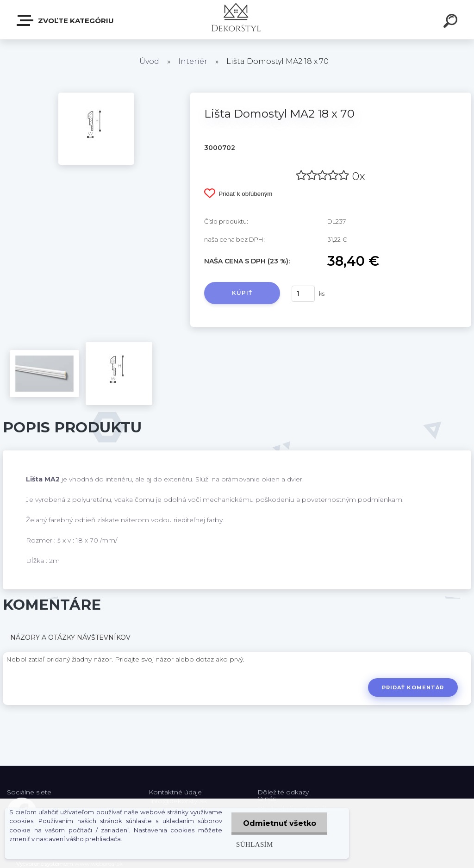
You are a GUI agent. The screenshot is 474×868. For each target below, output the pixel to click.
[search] (452, 22)
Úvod (149, 61)
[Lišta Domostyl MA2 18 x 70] (96, 96)
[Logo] (237, 20)
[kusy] (303, 294)
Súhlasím (254, 844)
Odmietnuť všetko (279, 823)
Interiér (193, 61)
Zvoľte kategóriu (66, 20)
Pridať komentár (413, 687)
